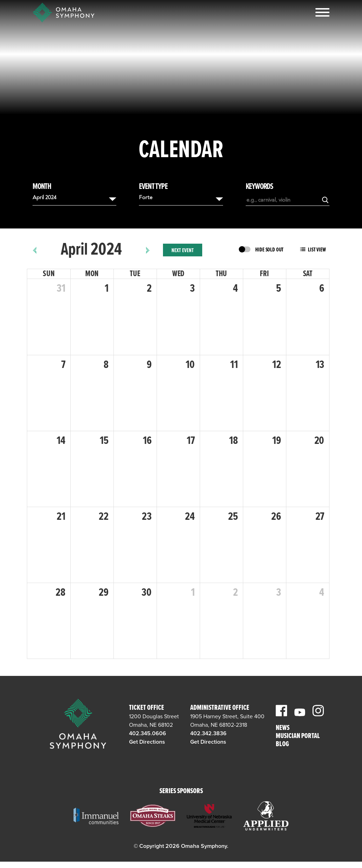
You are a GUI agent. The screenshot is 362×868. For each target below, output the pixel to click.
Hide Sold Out (269, 250)
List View (317, 250)
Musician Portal (298, 736)
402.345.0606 (148, 733)
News (283, 728)
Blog (282, 745)
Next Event (183, 251)
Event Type (153, 187)
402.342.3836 (208, 733)
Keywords (259, 187)
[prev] (35, 250)
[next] (148, 250)
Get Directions (147, 742)
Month (42, 187)
